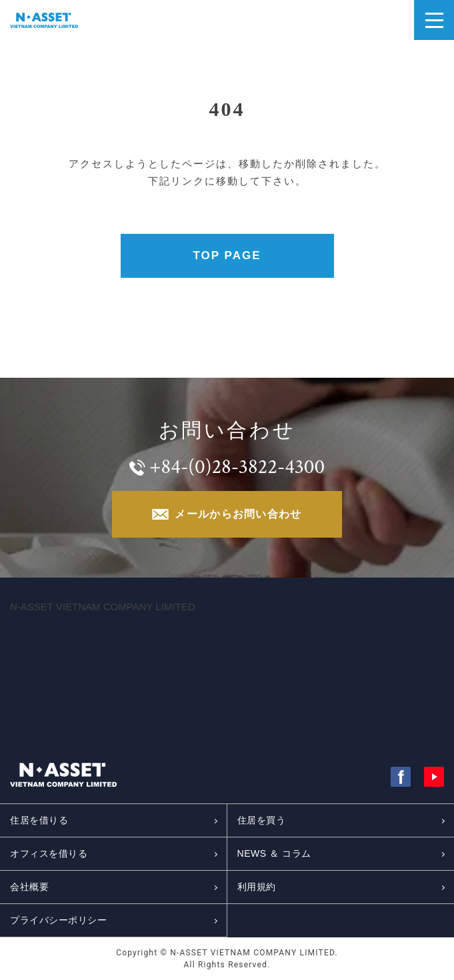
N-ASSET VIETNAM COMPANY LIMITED (103, 607)
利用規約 (257, 887)
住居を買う (262, 820)
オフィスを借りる (49, 853)
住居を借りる (39, 820)
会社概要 (29, 887)
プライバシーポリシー (59, 920)
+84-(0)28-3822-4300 (237, 467)
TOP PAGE (227, 255)
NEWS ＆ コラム (274, 853)
